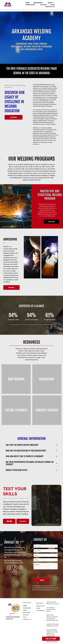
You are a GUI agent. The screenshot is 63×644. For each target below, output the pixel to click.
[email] (9, 568)
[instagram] (21, 568)
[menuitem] (27, 3)
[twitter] (15, 573)
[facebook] (15, 568)
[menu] (59, 6)
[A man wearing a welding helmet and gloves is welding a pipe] (50, 257)
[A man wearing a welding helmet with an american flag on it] (32, 257)
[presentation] (46, 574)
